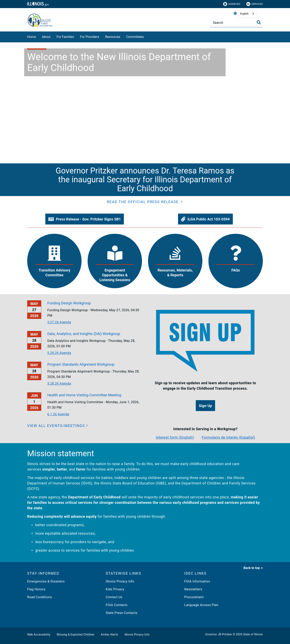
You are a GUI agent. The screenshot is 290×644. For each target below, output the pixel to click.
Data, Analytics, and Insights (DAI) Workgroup (84, 334)
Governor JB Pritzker (219, 634)
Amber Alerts (110, 635)
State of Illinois (253, 634)
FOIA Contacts (117, 605)
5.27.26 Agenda (59, 322)
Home (32, 37)
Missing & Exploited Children (76, 635)
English (244, 14)
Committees (135, 37)
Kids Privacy (115, 589)
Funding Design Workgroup (69, 303)
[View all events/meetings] (58, 426)
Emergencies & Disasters (46, 581)
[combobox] (247, 14)
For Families (65, 37)
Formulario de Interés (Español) (228, 437)
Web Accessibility (39, 635)
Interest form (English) (175, 437)
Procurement (194, 597)
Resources (113, 37)
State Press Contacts (122, 613)
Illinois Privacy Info (120, 581)
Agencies (232, 4)
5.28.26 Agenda (59, 353)
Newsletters (193, 589)
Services (255, 4)
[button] (145, 202)
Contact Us (114, 597)
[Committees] (147, 36)
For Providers (90, 37)
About (46, 37)
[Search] (236, 23)
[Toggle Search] (259, 22)
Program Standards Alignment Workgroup (81, 364)
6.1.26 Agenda (58, 414)
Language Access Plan (201, 605)
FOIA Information (197, 581)
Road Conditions (40, 597)
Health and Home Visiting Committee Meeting (84, 395)
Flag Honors (36, 589)
